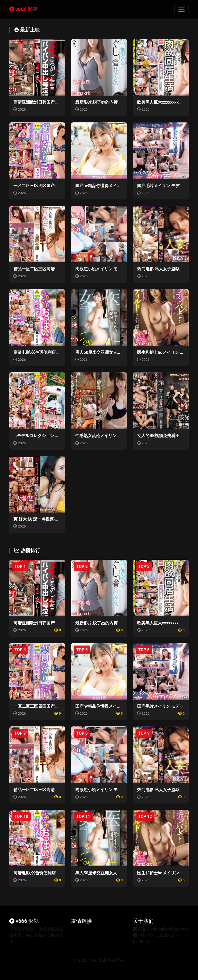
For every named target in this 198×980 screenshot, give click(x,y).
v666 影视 (23, 9)
